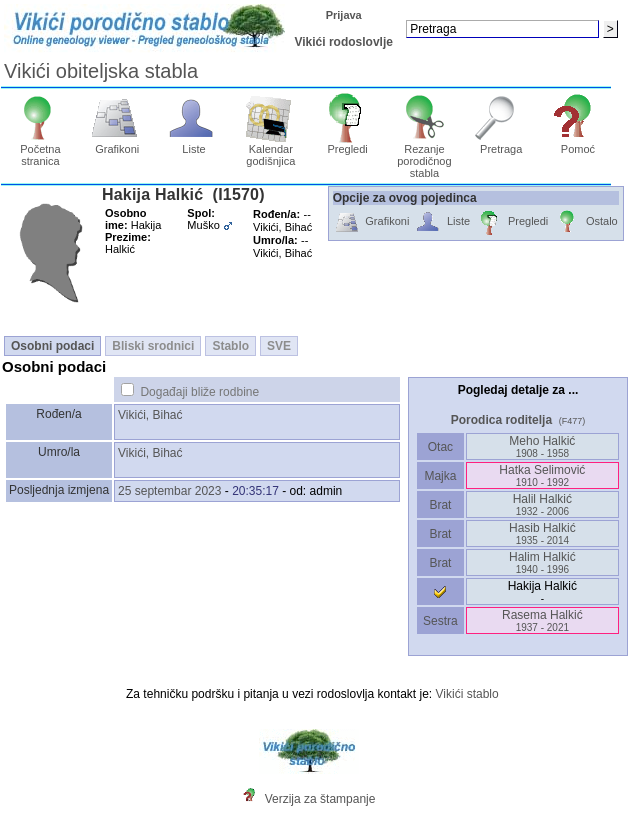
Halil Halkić (542, 504)
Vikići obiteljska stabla (101, 71)
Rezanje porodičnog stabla (424, 156)
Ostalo (585, 222)
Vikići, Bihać (150, 415)
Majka (440, 476)
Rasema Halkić (542, 620)
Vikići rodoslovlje (343, 42)
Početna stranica (40, 150)
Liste (194, 144)
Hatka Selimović (542, 475)
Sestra (440, 621)
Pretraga (501, 144)
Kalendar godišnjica (270, 150)
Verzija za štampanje (320, 799)
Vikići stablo (467, 694)
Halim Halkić (542, 562)
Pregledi (347, 144)
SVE (279, 346)
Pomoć (578, 144)
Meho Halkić (542, 446)
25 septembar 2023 (169, 491)
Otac (440, 447)
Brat (440, 505)
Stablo (230, 346)
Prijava (344, 15)
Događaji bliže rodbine (199, 392)
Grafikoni (117, 144)
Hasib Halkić (542, 533)
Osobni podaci (52, 346)
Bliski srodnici (153, 346)
